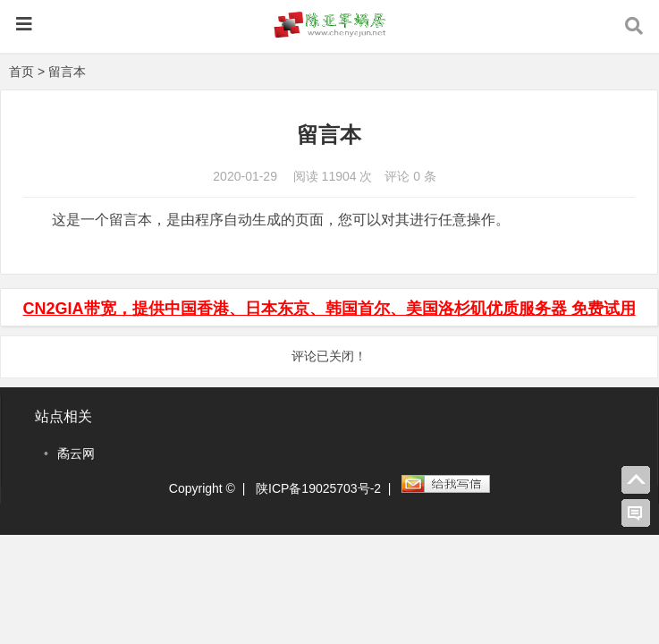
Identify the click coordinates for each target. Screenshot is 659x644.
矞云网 (76, 453)
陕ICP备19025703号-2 (318, 488)
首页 (21, 72)
